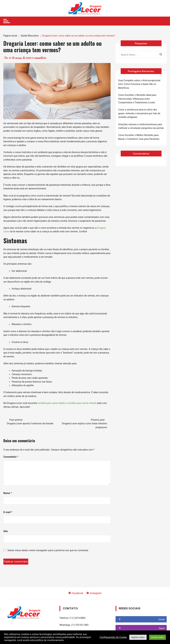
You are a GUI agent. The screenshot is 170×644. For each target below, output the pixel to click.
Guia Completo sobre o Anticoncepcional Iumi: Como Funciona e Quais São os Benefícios (139, 84)
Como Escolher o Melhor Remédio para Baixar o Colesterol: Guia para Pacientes (139, 137)
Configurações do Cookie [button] (113, 637)
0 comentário (39, 58)
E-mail (8, 512)
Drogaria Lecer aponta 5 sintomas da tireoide (30, 423)
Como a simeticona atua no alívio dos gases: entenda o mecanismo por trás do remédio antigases (139, 113)
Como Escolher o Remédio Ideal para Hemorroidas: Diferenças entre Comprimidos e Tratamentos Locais (137, 99)
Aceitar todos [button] (157, 637)
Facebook (76, 593)
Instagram (94, 593)
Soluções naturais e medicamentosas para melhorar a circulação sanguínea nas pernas (141, 126)
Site (5, 531)
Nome (8, 493)
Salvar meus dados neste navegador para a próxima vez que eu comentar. (48, 550)
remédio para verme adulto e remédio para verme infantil (67, 403)
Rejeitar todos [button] (138, 637)
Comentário (11, 457)
